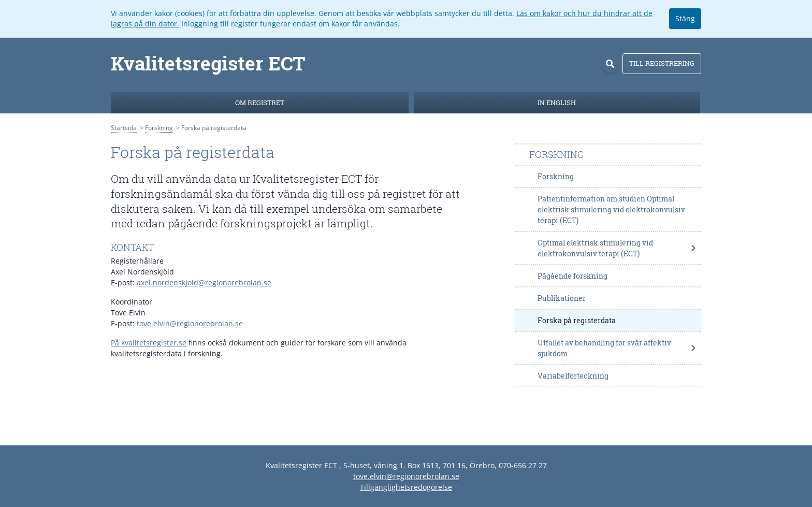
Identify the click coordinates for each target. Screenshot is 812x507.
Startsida (124, 128)
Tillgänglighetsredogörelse (406, 487)
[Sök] (610, 64)
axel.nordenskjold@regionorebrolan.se (204, 283)
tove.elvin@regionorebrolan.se (190, 323)
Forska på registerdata (577, 320)
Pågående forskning (572, 276)
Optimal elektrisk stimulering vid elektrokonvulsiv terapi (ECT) (617, 248)
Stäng (685, 18)
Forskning (159, 128)
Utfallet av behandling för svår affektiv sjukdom (617, 348)
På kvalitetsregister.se (149, 343)
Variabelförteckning (573, 376)
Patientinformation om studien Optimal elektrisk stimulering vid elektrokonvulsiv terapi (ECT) (611, 209)
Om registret (260, 103)
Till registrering (662, 63)
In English (557, 103)
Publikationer (562, 298)
